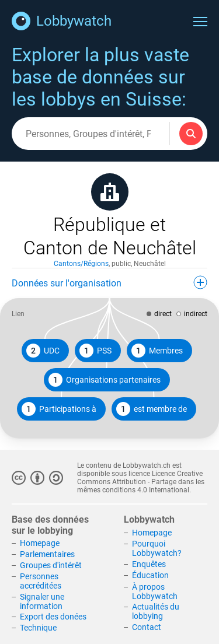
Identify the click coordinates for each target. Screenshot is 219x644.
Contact (147, 627)
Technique (38, 628)
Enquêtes (149, 564)
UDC (43, 351)
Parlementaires (47, 554)
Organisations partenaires (105, 380)
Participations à (59, 409)
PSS (95, 351)
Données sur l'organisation (109, 282)
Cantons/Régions (81, 264)
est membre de (152, 409)
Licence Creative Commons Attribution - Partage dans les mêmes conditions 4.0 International (141, 482)
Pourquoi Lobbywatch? (157, 548)
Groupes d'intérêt (51, 565)
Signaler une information (42, 601)
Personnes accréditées (41, 581)
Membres (157, 351)
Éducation (150, 575)
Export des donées (53, 617)
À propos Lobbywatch (155, 591)
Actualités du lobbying (156, 611)
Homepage (40, 543)
